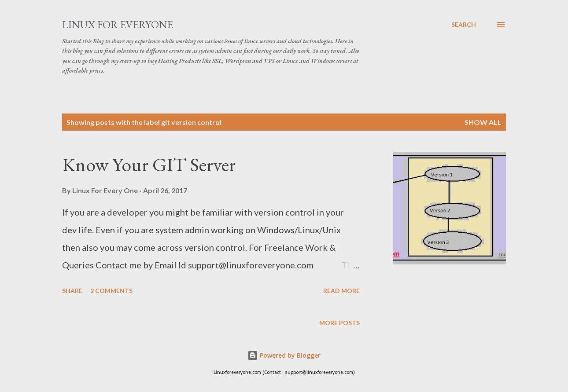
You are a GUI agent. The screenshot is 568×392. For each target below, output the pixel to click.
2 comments (111, 291)
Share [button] (72, 291)
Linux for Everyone (118, 24)
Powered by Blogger (284, 355)
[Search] (464, 25)
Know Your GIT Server (149, 164)
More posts (339, 323)
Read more (341, 291)
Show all (483, 122)
